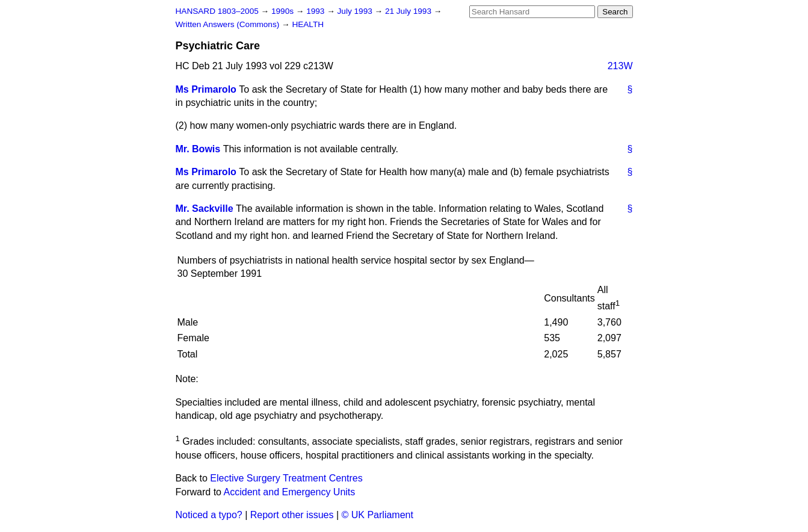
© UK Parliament (378, 515)
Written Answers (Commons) (229, 24)
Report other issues (292, 515)
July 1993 (356, 11)
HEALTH (308, 24)
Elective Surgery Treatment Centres (286, 478)
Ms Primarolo (206, 89)
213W (620, 66)
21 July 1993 (409, 11)
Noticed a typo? (209, 515)
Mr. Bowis (198, 149)
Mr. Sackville (205, 209)
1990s (284, 11)
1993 (316, 11)
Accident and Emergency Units (290, 492)
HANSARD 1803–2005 (217, 11)
